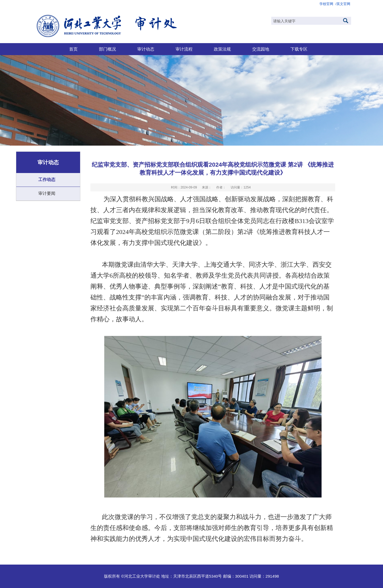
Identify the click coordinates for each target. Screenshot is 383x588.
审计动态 (146, 49)
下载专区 (299, 49)
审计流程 (184, 49)
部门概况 (107, 49)
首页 (73, 49)
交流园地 (261, 49)
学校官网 (326, 4)
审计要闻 (47, 193)
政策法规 (222, 49)
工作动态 (47, 180)
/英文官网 (343, 4)
